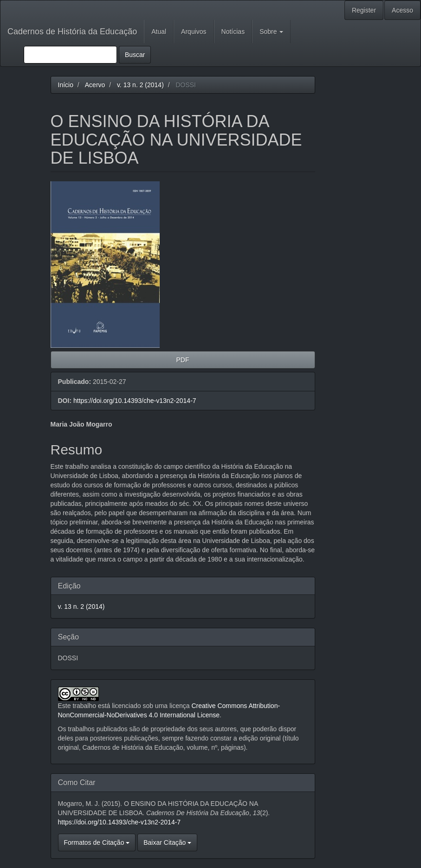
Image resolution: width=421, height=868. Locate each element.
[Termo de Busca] (70, 55)
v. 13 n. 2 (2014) (140, 85)
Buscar (135, 55)
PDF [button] (183, 360)
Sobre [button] (271, 32)
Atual (159, 32)
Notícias (233, 32)
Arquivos (194, 32)
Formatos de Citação (97, 842)
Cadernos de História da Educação (72, 32)
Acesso (402, 10)
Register (364, 10)
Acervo (95, 85)
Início (66, 85)
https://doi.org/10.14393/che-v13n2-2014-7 (135, 401)
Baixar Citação (167, 842)
